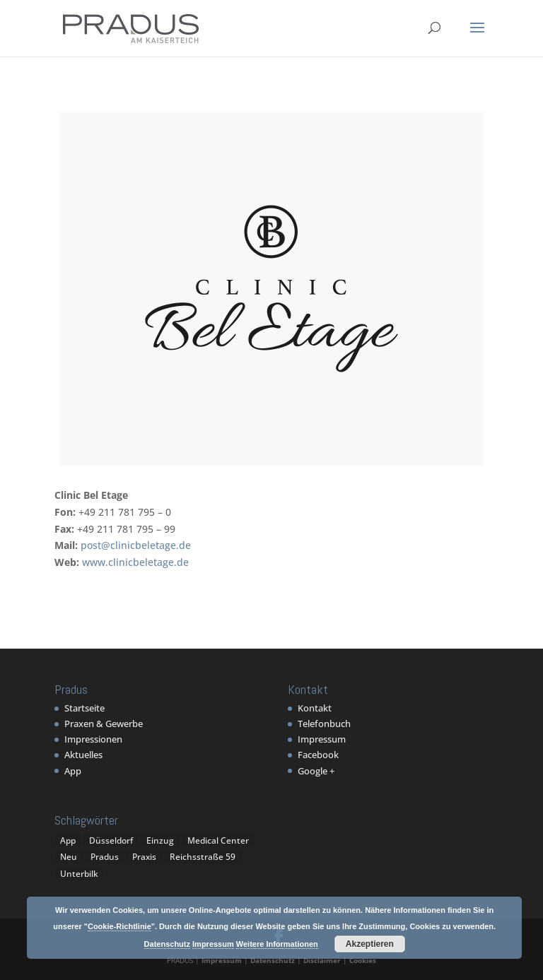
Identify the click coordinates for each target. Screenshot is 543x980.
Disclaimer (322, 960)
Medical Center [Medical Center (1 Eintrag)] (218, 840)
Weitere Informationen (277, 944)
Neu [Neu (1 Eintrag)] (69, 857)
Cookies (363, 960)
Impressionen (93, 739)
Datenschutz (273, 960)
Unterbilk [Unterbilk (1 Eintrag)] (79, 874)
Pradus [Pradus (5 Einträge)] (105, 857)
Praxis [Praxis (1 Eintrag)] (144, 857)
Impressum (322, 739)
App (73, 771)
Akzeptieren (370, 944)
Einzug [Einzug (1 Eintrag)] (160, 840)
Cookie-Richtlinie (119, 926)
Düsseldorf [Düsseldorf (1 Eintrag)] (111, 840)
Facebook (318, 755)
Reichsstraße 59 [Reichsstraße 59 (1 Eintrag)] (203, 857)
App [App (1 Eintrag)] (68, 840)
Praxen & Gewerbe (104, 724)
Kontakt (315, 708)
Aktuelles (83, 755)
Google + (316, 771)
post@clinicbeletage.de (136, 545)
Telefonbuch (324, 724)
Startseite (84, 708)
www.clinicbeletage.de (135, 562)
